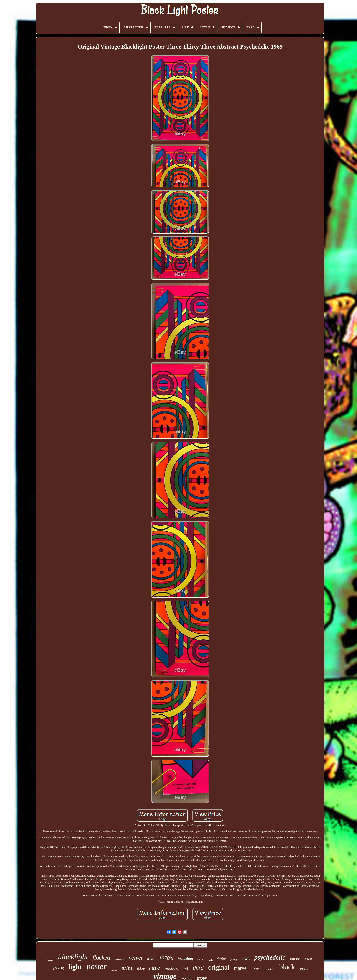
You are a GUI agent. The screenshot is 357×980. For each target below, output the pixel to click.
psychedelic (270, 957)
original (219, 967)
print (127, 968)
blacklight (73, 957)
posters (171, 968)
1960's (304, 969)
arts (211, 960)
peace (51, 960)
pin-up (234, 959)
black (287, 967)
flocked (101, 957)
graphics (270, 969)
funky (222, 959)
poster (97, 966)
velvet (136, 958)
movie (114, 970)
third (198, 968)
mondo (295, 959)
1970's (166, 958)
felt (185, 968)
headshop (185, 959)
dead (201, 959)
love (151, 958)
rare (155, 967)
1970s (58, 968)
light (75, 967)
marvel (241, 968)
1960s (246, 959)
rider (141, 969)
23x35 (309, 959)
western (119, 959)
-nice (256, 969)
